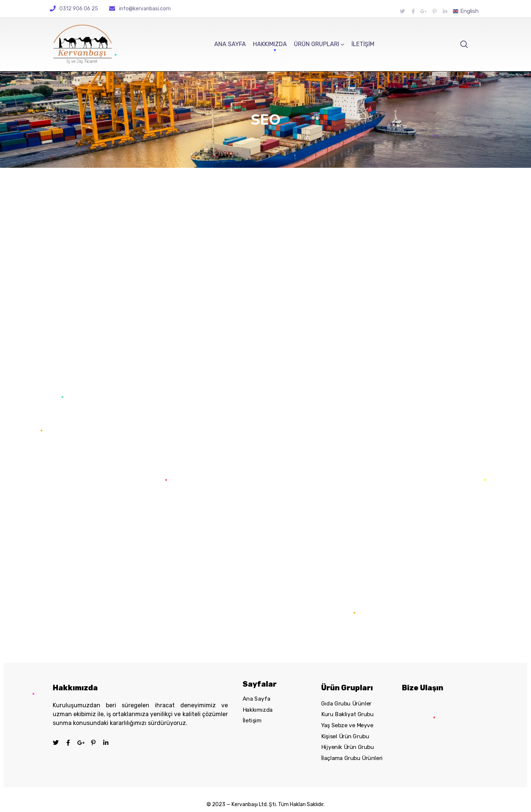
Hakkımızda (258, 710)
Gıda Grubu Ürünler (346, 704)
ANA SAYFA (230, 44)
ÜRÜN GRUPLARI (317, 44)
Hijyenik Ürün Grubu (348, 747)
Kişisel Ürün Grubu (345, 736)
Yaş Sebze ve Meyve (347, 725)
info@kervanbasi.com (145, 9)
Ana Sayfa (256, 699)
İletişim (252, 721)
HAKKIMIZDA (270, 44)
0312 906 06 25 (79, 9)
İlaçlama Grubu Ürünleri (352, 758)
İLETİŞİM (363, 44)
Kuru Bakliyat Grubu (348, 714)
